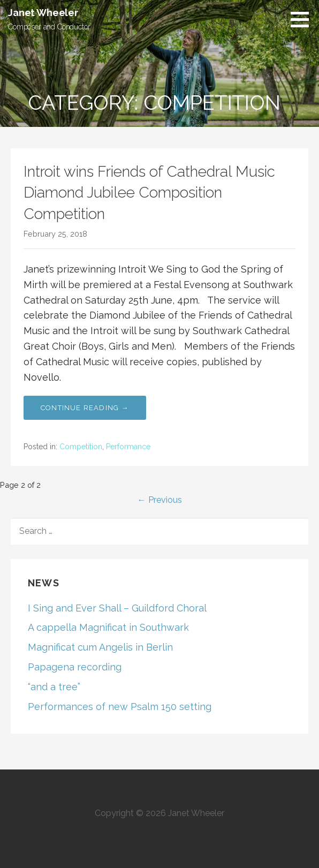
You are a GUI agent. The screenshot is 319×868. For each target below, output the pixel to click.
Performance (128, 447)
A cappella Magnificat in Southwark (108, 627)
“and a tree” (54, 687)
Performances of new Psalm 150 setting (120, 707)
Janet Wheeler (43, 13)
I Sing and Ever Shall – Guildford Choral (117, 608)
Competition (81, 447)
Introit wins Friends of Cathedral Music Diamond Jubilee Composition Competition (149, 193)
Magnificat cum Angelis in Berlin (100, 647)
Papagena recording (75, 667)
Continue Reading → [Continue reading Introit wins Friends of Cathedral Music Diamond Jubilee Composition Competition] (85, 408)
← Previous (160, 500)
